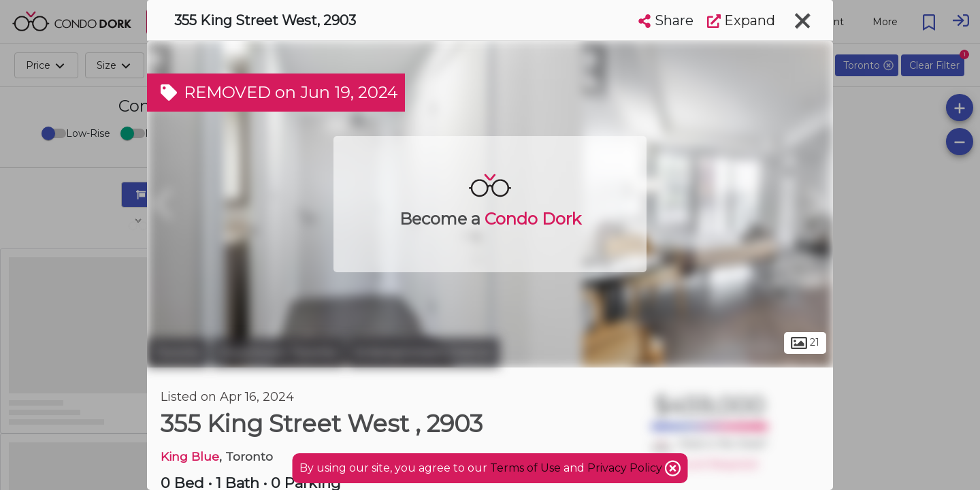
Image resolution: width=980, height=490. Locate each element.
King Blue (190, 456)
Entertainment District (424, 353)
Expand (741, 20)
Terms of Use (525, 468)
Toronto (178, 353)
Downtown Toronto (278, 353)
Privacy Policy (626, 468)
